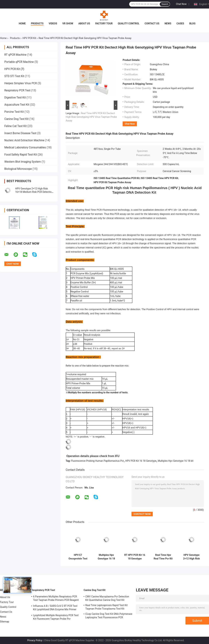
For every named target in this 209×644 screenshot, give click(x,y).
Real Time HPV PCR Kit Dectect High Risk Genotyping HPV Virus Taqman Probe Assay (91, 117)
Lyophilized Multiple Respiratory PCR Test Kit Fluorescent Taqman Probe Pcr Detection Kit (56, 618)
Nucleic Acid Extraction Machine (24, 140)
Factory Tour (104, 23)
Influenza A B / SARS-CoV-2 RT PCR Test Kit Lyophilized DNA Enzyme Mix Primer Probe (55, 608)
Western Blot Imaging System (23, 162)
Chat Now (181, 4)
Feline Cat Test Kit (16, 126)
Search (165, 4)
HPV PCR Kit (29, 38)
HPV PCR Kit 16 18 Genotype (141, 461)
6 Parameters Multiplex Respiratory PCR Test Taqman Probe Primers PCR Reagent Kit (56, 599)
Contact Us (152, 23)
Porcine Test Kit (14, 112)
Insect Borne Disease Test (20, 133)
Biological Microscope (18, 169)
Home (22, 23)
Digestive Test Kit (15, 98)
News (168, 23)
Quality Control (129, 23)
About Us (84, 23)
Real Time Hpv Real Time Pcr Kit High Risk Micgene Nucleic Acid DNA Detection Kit (163, 557)
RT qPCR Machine (15, 55)
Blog (192, 23)
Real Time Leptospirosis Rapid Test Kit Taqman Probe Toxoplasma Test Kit (106, 607)
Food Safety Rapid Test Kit (21, 155)
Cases (180, 23)
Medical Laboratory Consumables (25, 147)
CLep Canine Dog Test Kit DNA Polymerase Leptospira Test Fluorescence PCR (109, 616)
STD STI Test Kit (14, 76)
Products (37, 23)
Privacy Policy (35, 640)
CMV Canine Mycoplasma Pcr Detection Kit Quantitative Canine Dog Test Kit (107, 598)
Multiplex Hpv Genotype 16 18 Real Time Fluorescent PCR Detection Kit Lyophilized (106, 557)
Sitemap (5, 622)
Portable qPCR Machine (19, 62)
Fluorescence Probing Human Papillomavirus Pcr (98, 461)
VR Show (68, 23)
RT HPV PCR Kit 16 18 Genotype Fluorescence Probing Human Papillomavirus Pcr (135, 557)
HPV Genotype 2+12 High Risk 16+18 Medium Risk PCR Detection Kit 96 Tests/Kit (34, 192)
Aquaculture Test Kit (17, 105)
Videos (53, 23)
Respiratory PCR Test (17, 90)
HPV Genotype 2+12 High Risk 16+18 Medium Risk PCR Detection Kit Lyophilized (191, 557)
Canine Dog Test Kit (16, 119)
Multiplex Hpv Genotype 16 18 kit (176, 461)
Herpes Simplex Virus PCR (21, 83)
